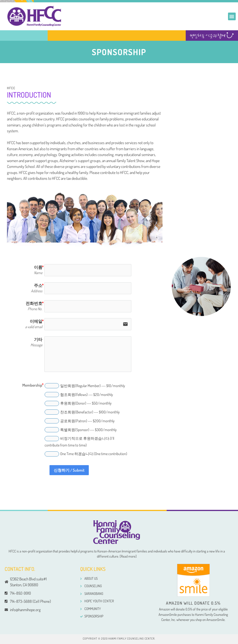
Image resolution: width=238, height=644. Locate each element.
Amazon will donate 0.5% (193, 603)
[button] (232, 16)
